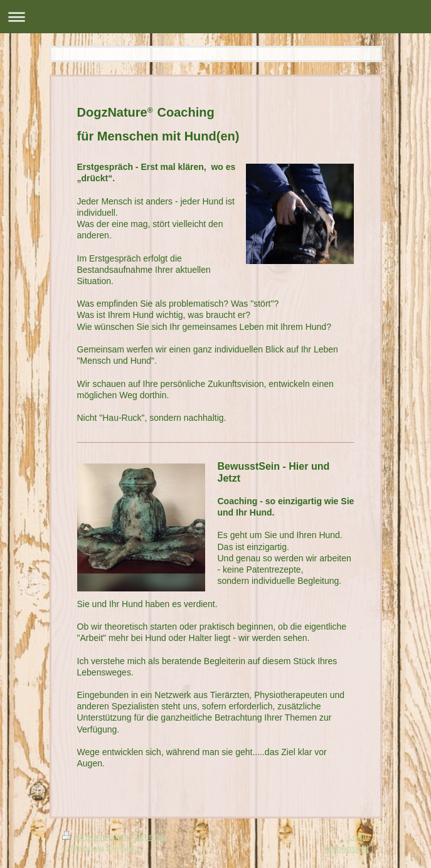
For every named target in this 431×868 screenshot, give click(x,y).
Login (358, 837)
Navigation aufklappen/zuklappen (215, 17)
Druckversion (96, 837)
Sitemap (150, 837)
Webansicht (347, 849)
